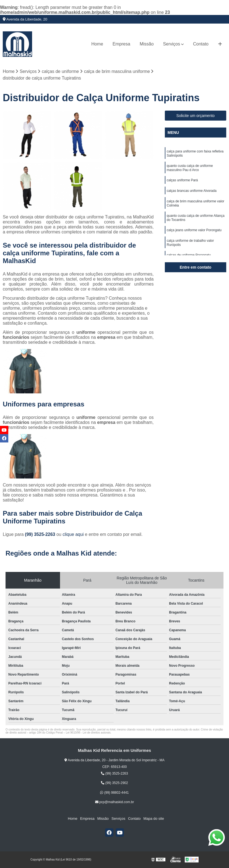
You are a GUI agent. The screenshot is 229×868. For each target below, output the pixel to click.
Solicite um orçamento (196, 116)
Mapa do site (153, 819)
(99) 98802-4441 (114, 793)
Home (97, 44)
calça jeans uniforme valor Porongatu (194, 230)
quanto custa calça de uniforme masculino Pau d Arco (190, 168)
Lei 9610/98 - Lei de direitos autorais (88, 733)
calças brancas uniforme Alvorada (192, 191)
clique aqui (73, 534)
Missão (147, 44)
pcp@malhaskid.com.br (115, 802)
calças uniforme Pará (182, 180)
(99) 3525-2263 (41, 534)
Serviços (172, 44)
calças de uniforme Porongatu (189, 255)
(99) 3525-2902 (114, 783)
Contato (201, 44)
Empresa (121, 44)
